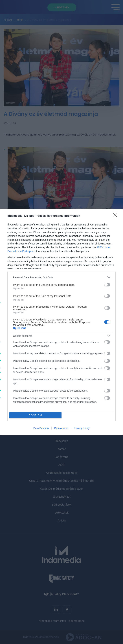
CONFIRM (35, 415)
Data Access (61, 428)
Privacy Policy (82, 428)
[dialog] (61, 322)
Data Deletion (41, 428)
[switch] (107, 285)
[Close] (116, 216)
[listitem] (61, 277)
